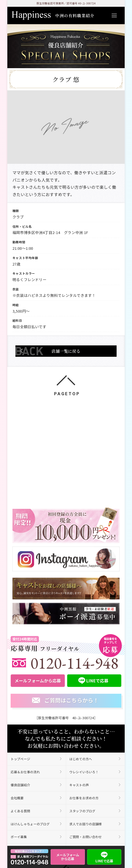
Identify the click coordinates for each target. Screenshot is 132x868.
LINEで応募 (104, 857)
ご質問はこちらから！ (65, 700)
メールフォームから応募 (68, 857)
